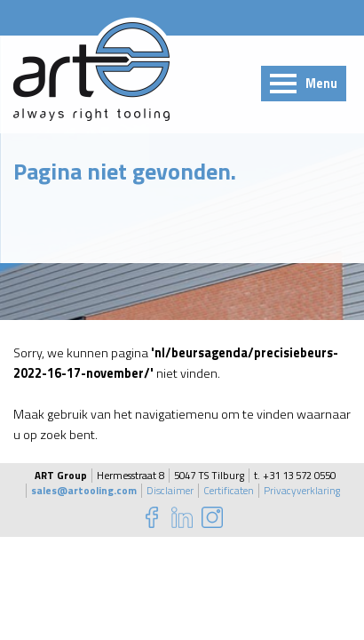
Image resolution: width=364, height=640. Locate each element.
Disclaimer (170, 491)
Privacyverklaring (302, 491)
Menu (321, 84)
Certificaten (229, 491)
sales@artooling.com (84, 491)
